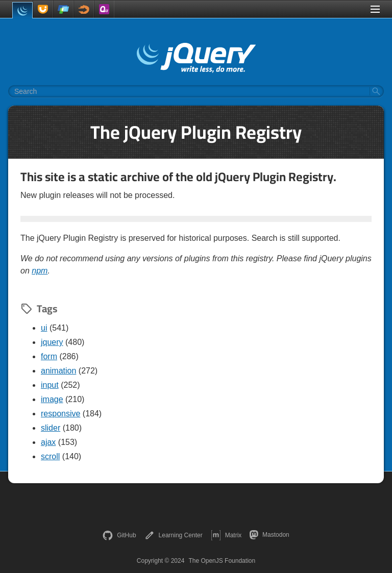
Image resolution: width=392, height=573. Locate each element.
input (50, 385)
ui (44, 328)
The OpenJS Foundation (222, 561)
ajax (48, 442)
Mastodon (269, 535)
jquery (52, 342)
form (49, 356)
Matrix (226, 535)
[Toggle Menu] (375, 9)
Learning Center (174, 535)
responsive (60, 414)
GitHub (119, 535)
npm (40, 271)
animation (58, 371)
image (52, 399)
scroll (50, 456)
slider (51, 428)
